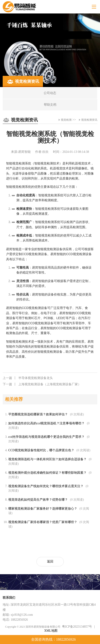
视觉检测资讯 (89, 120)
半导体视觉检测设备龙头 (28, 378)
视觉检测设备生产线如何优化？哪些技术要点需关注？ (46, 486)
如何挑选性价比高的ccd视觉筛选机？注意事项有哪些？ (46, 423)
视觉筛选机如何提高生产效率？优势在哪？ (38, 500)
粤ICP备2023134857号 (77, 627)
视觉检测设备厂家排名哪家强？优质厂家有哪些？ (43, 522)
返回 (50, 562)
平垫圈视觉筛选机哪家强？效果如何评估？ (38, 414)
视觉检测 (66, 120)
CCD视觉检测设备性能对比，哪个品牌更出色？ (41, 450)
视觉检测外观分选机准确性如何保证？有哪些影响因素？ (47, 473)
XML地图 (51, 631)
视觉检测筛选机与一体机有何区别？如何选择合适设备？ (47, 459)
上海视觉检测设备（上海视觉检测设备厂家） (42, 384)
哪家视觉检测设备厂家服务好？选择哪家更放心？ (43, 509)
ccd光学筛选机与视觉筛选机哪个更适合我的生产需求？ (46, 437)
